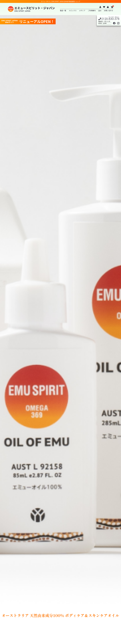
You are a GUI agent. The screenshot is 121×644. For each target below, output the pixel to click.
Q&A (100, 11)
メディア (82, 11)
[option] (60, 330)
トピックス (73, 11)
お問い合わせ (109, 11)
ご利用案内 (92, 11)
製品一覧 (63, 11)
